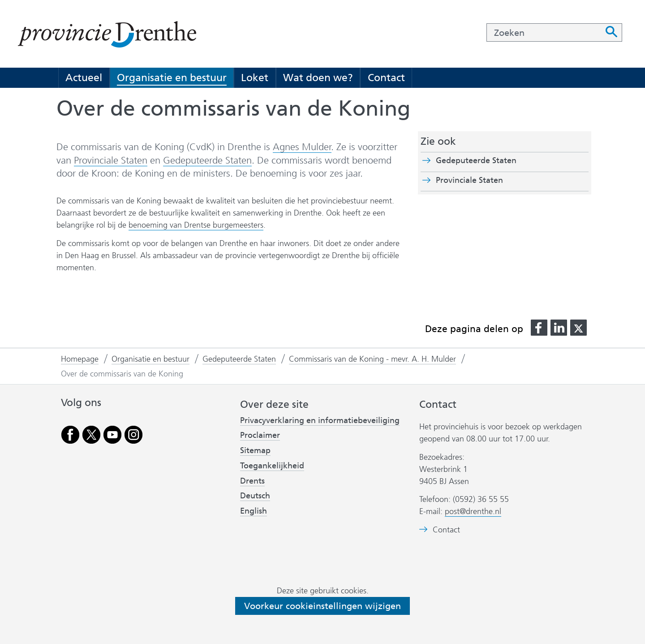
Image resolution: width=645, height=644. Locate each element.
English (254, 511)
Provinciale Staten (111, 160)
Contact (386, 78)
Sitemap (255, 450)
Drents (252, 481)
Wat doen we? (318, 78)
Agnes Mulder (302, 147)
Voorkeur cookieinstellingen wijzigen (322, 606)
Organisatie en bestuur (172, 78)
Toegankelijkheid (272, 466)
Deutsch (255, 496)
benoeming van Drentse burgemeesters (196, 225)
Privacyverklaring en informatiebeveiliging (320, 420)
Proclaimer (260, 435)
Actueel (84, 78)
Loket (255, 78)
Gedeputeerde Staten (207, 160)
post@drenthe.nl (473, 511)
